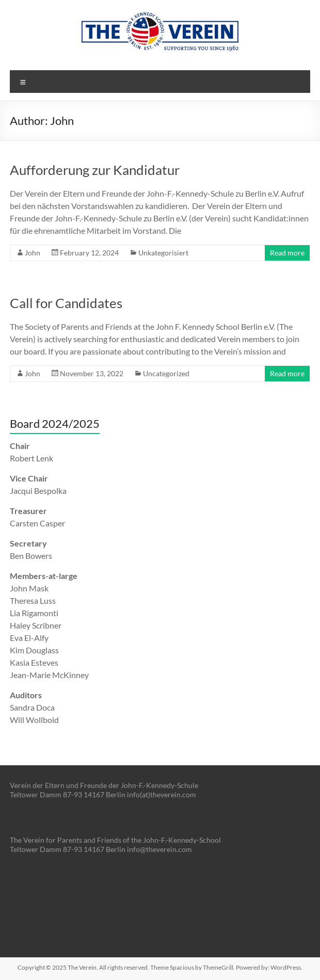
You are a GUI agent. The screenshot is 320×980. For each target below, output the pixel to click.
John (33, 253)
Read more (287, 253)
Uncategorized (166, 373)
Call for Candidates (66, 303)
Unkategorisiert (163, 253)
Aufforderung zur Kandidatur (95, 170)
